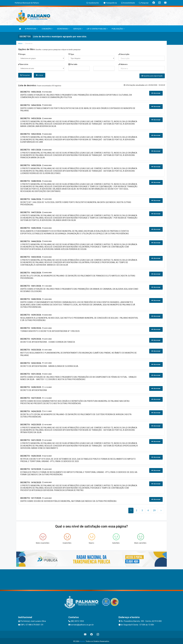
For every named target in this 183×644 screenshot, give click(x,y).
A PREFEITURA (31, 29)
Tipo (71, 54)
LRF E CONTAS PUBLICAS (97, 29)
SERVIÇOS (78, 29)
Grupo (22, 54)
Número (123, 64)
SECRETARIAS (63, 29)
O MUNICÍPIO (47, 29)
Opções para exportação (152, 76)
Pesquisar (25, 75)
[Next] (154, 510)
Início (20, 43)
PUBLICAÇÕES (118, 29)
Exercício (23, 64)
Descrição (124, 54)
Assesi (82, 641)
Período (73, 64)
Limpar (40, 75)
